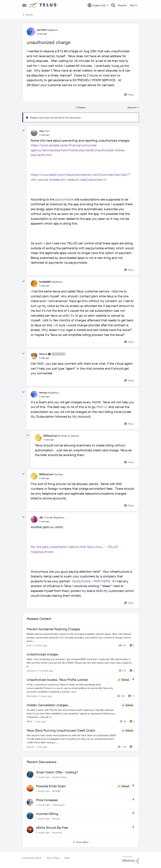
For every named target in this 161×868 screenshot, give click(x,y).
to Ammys (74, 436)
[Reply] (129, 95)
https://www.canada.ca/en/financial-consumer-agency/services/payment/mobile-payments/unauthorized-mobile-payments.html (78, 150)
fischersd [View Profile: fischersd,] (57, 832)
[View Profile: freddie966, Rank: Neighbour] (34, 284)
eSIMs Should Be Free (52, 828)
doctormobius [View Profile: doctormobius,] (59, 777)
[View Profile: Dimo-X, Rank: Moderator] (34, 356)
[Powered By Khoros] (131, 860)
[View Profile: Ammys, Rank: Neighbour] (34, 394)
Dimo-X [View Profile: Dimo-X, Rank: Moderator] (43, 354)
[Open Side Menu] (24, 5)
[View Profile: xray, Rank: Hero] (34, 133)
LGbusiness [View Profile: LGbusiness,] (58, 805)
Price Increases (47, 800)
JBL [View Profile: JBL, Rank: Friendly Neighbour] (41, 517)
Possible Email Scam (51, 786)
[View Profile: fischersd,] (30, 830)
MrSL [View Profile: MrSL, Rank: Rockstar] (30, 721)
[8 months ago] (45, 671)
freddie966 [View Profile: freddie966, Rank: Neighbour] (45, 282)
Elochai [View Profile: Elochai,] (56, 818)
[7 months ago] (39, 645)
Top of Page (53, 858)
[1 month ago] (43, 777)
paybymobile (64, 199)
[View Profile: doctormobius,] (30, 774)
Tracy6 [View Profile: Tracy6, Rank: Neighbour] (30, 747)
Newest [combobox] (133, 108)
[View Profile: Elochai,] (30, 816)
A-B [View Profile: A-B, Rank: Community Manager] (29, 645)
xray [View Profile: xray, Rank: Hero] (41, 131)
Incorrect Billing (47, 814)
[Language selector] (98, 5)
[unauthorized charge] (44, 135)
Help (67, 858)
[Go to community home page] (43, 5)
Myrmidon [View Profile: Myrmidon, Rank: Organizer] (32, 696)
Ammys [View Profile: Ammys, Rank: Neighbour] (43, 393)
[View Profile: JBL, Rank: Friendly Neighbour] (34, 519)
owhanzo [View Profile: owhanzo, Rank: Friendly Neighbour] (32, 671)
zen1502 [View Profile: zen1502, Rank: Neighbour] (41, 30)
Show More (81, 842)
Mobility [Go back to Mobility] (28, 15)
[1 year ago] (39, 721)
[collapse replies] (23, 130)
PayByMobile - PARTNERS (91, 581)
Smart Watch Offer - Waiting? (57, 772)
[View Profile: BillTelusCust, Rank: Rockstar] (38, 438)
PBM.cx (102, 407)
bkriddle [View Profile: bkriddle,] (56, 791)
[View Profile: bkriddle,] (30, 788)
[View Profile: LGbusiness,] (30, 802)
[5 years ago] (45, 696)
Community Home (32, 858)
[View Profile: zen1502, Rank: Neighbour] (31, 32)
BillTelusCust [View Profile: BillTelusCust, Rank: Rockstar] (50, 436)
